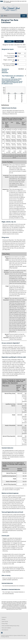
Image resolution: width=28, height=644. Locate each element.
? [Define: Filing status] (16, 53)
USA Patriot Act (5, 630)
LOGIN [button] (24, 16)
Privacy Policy (5, 624)
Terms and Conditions (6, 628)
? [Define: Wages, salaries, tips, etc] (16, 60)
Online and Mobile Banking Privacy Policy (10, 626)
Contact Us (4, 617)
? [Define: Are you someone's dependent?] (16, 56)
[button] (14, 49)
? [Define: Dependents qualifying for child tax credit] (16, 64)
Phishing (3, 619)
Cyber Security (5, 622)
